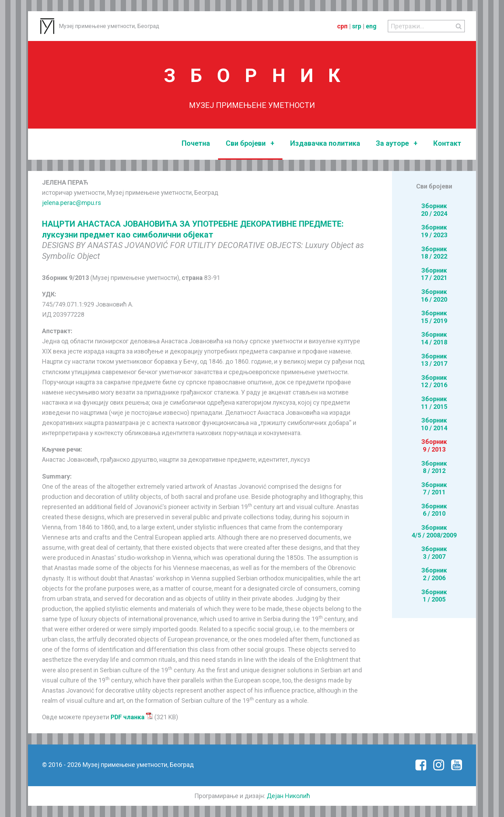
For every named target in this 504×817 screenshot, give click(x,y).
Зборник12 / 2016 (434, 381)
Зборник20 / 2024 (434, 210)
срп (342, 26)
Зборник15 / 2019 (434, 317)
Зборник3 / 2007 (434, 553)
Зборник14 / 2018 (434, 338)
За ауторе (397, 143)
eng (371, 26)
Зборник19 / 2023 (434, 231)
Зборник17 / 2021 (434, 274)
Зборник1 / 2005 (434, 596)
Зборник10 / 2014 (434, 424)
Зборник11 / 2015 (434, 403)
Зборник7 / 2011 (434, 489)
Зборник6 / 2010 (434, 510)
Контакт (447, 143)
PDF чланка (132, 717)
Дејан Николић (288, 796)
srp (357, 26)
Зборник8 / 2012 (434, 467)
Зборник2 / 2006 (434, 574)
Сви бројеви (250, 143)
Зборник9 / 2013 (434, 445)
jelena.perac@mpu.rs (72, 203)
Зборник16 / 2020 (434, 296)
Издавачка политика (325, 143)
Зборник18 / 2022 (434, 253)
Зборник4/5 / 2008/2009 (434, 531)
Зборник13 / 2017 (434, 360)
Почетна (196, 143)
